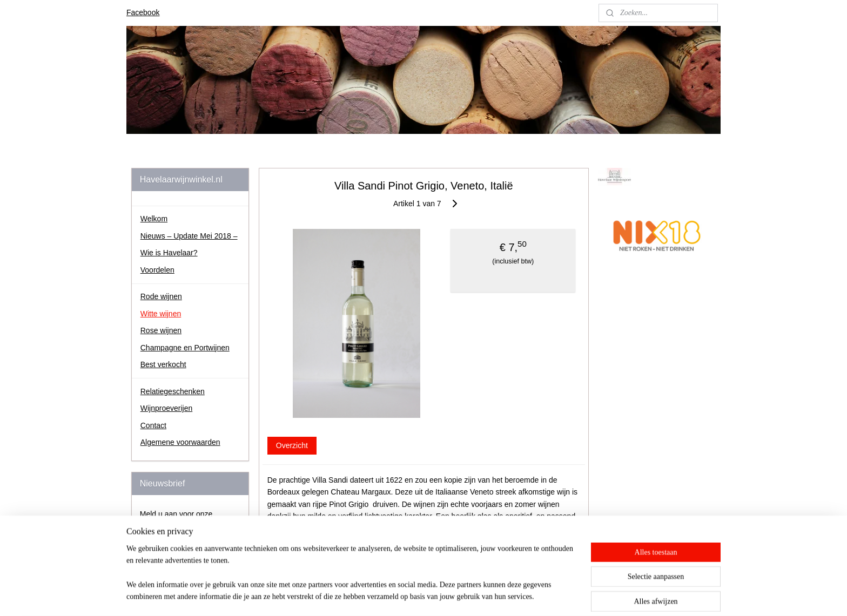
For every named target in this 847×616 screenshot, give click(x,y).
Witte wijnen (161, 314)
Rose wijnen (161, 330)
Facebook (143, 12)
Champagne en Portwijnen (185, 348)
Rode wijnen (161, 296)
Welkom (154, 219)
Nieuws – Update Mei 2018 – (189, 236)
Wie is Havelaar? (169, 253)
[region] (352, 579)
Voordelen (157, 270)
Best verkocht (163, 364)
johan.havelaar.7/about (641, 282)
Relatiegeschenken (173, 391)
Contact (153, 425)
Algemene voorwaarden (180, 442)
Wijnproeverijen (166, 408)
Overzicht (291, 445)
